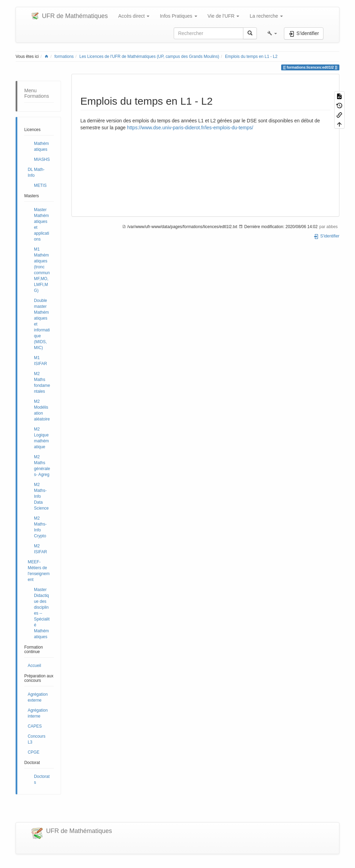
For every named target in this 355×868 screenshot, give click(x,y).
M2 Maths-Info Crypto (40, 527)
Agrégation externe (38, 697)
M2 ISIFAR (41, 549)
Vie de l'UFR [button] (224, 16)
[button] (272, 33)
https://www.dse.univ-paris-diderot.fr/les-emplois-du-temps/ (190, 128)
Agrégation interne (38, 713)
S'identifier (326, 236)
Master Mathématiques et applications (42, 224)
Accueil (34, 666)
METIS (40, 185)
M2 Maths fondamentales (42, 383)
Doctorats (42, 779)
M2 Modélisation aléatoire (42, 410)
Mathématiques (41, 146)
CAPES (35, 726)
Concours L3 (37, 739)
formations (64, 57)
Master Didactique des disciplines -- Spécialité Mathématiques (42, 613)
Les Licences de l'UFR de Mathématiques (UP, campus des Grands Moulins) (149, 57)
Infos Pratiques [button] (178, 16)
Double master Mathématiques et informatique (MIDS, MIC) (42, 324)
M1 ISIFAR (41, 361)
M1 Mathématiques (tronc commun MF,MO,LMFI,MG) (42, 270)
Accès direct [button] (134, 16)
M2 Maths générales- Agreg (42, 466)
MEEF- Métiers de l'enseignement (39, 571)
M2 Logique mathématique (41, 438)
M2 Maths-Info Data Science (41, 496)
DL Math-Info (36, 172)
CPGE (34, 752)
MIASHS (42, 159)
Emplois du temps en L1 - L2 (251, 57)
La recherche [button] (266, 16)
